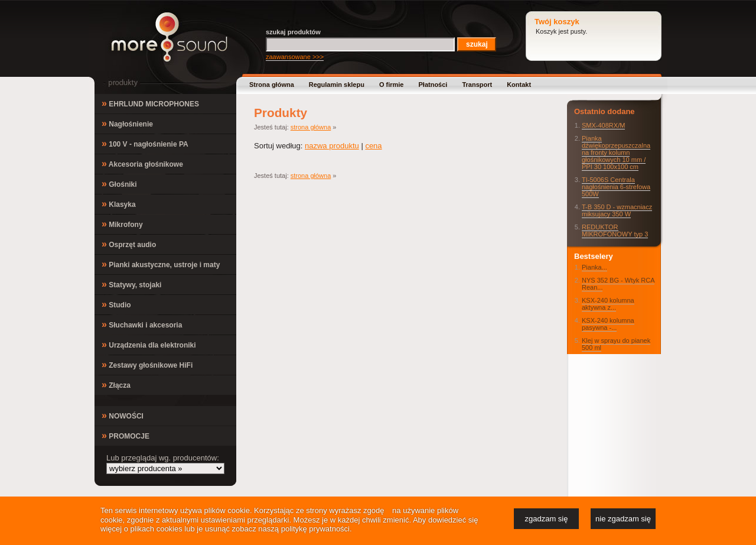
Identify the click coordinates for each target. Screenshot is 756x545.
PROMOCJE (126, 435)
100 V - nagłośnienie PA (145, 143)
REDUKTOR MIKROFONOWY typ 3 (615, 231)
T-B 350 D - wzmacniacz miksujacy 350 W (617, 210)
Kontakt (519, 85)
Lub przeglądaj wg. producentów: (163, 458)
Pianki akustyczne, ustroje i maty (161, 264)
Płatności (433, 85)
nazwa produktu (332, 146)
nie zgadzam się (623, 519)
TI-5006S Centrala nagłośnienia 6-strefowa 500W (616, 187)
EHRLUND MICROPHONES (150, 103)
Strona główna (272, 85)
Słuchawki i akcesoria (142, 324)
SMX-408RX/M (603, 125)
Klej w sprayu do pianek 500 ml (616, 344)
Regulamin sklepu (337, 85)
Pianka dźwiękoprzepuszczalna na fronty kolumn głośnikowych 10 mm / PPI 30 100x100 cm (616, 153)
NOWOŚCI (123, 415)
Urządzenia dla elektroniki (149, 344)
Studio (116, 304)
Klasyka (119, 204)
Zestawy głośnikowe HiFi (147, 364)
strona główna (311, 127)
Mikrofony (122, 224)
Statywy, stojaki (131, 284)
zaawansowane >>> (295, 57)
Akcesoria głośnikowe (142, 163)
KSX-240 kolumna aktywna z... (608, 304)
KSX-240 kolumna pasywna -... (608, 324)
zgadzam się (547, 519)
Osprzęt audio (129, 244)
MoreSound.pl (170, 37)
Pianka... (594, 267)
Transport (477, 85)
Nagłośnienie (127, 123)
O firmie (392, 85)
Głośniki (119, 184)
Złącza (116, 385)
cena (373, 146)
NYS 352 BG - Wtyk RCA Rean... (618, 284)
